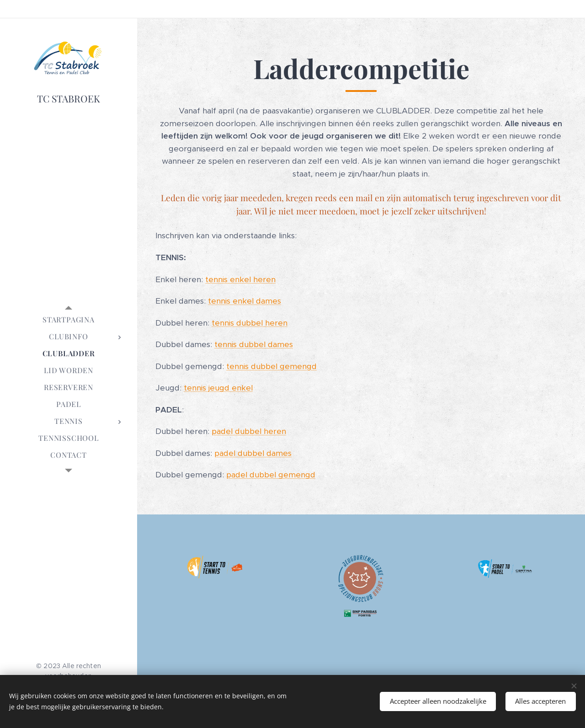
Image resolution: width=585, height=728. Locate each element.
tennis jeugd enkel (218, 388)
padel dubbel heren (249, 431)
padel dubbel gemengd (271, 475)
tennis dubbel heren (250, 323)
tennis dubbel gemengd (271, 366)
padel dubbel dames (253, 453)
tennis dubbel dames (254, 344)
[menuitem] (69, 319)
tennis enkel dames (245, 301)
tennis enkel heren (240, 279)
